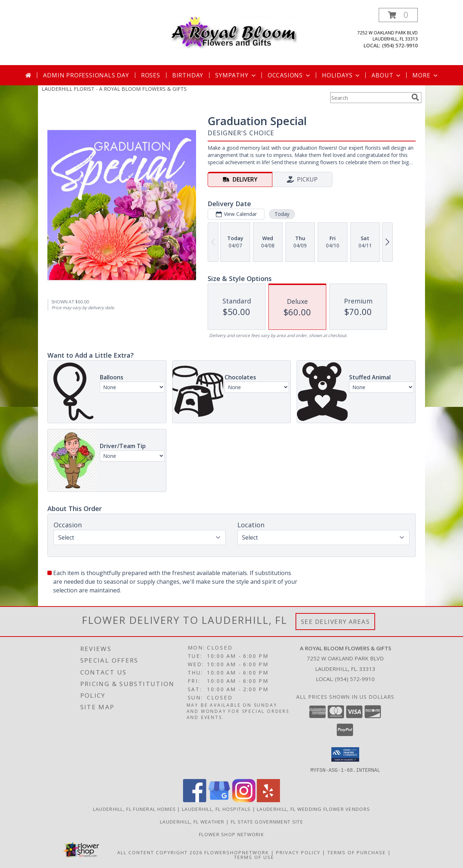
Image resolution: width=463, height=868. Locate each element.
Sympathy (236, 75)
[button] (398, 15)
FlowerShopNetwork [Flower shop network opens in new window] (237, 852)
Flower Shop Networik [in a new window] (231, 834)
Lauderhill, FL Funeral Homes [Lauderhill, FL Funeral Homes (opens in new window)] (134, 809)
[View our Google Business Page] (219, 800)
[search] (415, 97)
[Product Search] (369, 98)
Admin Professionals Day (86, 75)
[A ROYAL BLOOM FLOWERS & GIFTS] (234, 30)
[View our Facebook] (195, 800)
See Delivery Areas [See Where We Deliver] (335, 622)
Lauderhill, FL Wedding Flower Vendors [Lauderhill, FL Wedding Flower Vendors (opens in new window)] (313, 809)
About (387, 75)
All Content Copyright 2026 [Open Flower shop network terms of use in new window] (160, 852)
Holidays (341, 75)
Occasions (290, 75)
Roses (151, 75)
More (426, 75)
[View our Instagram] (244, 800)
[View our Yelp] (268, 800)
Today (282, 214)
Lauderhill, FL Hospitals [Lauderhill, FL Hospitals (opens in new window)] (216, 809)
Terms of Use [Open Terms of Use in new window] (254, 857)
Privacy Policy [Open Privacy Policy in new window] (298, 852)
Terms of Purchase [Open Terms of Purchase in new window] (357, 852)
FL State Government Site (267, 821)
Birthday (188, 75)
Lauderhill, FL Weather (192, 821)
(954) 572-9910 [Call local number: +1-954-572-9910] (400, 45)
